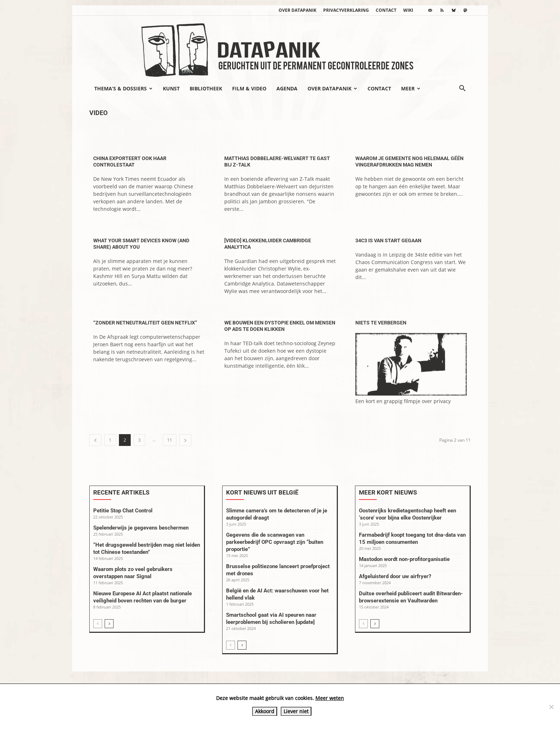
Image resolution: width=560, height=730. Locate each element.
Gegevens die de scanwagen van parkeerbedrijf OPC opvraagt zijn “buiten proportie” (275, 542)
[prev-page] (95, 440)
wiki (408, 10)
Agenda (287, 88)
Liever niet (296, 711)
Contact (386, 10)
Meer (411, 88)
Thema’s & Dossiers (123, 88)
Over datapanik (297, 10)
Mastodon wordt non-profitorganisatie (404, 559)
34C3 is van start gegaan (388, 240)
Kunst (171, 88)
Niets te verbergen (381, 323)
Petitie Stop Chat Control (123, 511)
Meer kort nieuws (388, 492)
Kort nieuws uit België (262, 492)
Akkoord (265, 711)
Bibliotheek (206, 88)
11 (170, 440)
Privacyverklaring (346, 10)
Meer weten (330, 698)
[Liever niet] (551, 707)
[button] (462, 89)
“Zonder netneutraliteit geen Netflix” (145, 323)
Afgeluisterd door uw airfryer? (395, 576)
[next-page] (185, 440)
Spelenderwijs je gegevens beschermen (141, 528)
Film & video (249, 88)
